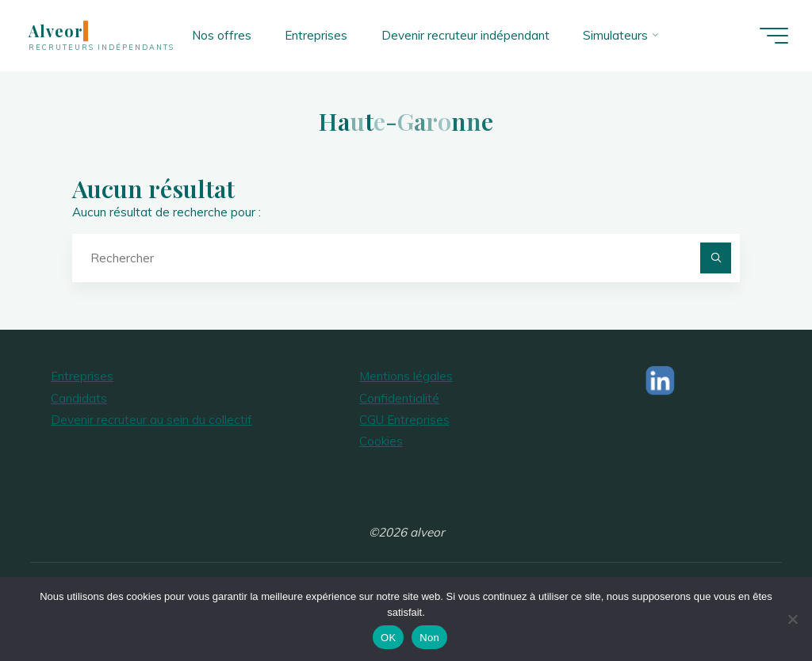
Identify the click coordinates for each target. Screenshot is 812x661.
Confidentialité (399, 398)
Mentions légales (406, 376)
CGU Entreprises (404, 420)
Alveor (56, 31)
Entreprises (82, 376)
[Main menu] (774, 36)
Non (429, 638)
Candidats (79, 398)
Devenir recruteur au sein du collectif (151, 420)
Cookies (381, 441)
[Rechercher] (716, 258)
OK (388, 638)
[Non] (792, 619)
